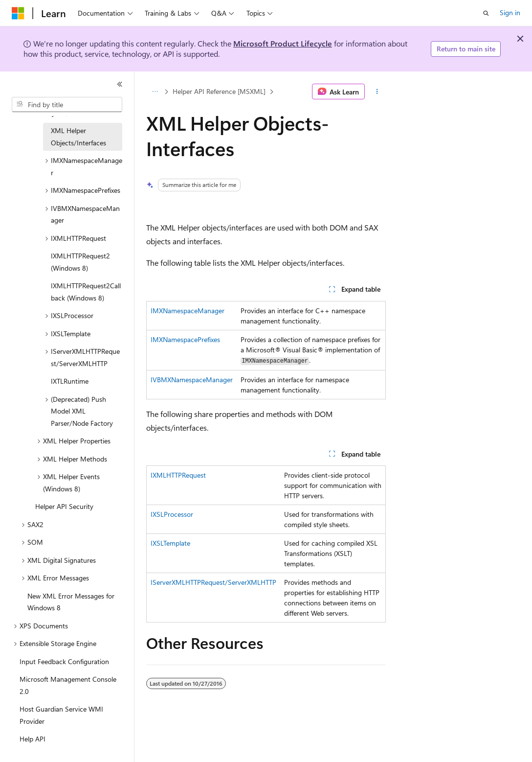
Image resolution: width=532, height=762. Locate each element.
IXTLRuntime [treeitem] (70, 381)
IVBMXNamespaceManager (192, 380)
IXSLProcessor (172, 514)
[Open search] (486, 13)
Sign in (510, 12)
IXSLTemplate (170, 543)
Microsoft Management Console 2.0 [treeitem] (68, 685)
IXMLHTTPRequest (178, 475)
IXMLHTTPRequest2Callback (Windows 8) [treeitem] (86, 292)
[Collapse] (120, 84)
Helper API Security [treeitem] (64, 506)
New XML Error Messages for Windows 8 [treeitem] (71, 602)
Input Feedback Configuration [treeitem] (64, 661)
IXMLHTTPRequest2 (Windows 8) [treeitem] (80, 262)
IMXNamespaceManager (188, 311)
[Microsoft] (18, 13)
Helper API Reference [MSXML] (219, 91)
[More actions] (377, 92)
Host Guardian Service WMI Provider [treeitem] (61, 715)
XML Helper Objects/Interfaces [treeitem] (78, 137)
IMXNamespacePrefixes (185, 339)
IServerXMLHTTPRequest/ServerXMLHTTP (213, 582)
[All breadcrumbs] (155, 92)
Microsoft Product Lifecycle (283, 43)
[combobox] (67, 105)
